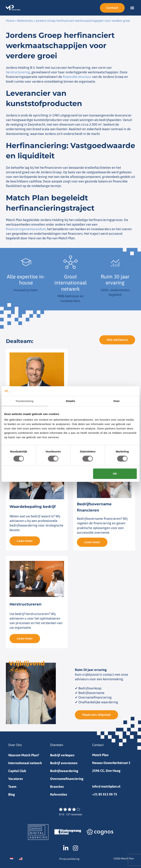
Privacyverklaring (69, 859)
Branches (57, 787)
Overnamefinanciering (67, 779)
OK (115, 474)
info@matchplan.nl (106, 786)
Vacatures (16, 779)
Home (10, 21)
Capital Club (17, 771)
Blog (12, 794)
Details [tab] (70, 401)
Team (12, 787)
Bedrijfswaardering (64, 771)
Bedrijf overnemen (64, 763)
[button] (132, 8)
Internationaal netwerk (25, 763)
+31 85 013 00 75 (105, 794)
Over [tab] (116, 401)
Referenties (25, 21)
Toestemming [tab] (25, 401)
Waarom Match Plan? (24, 755)
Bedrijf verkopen (62, 755)
